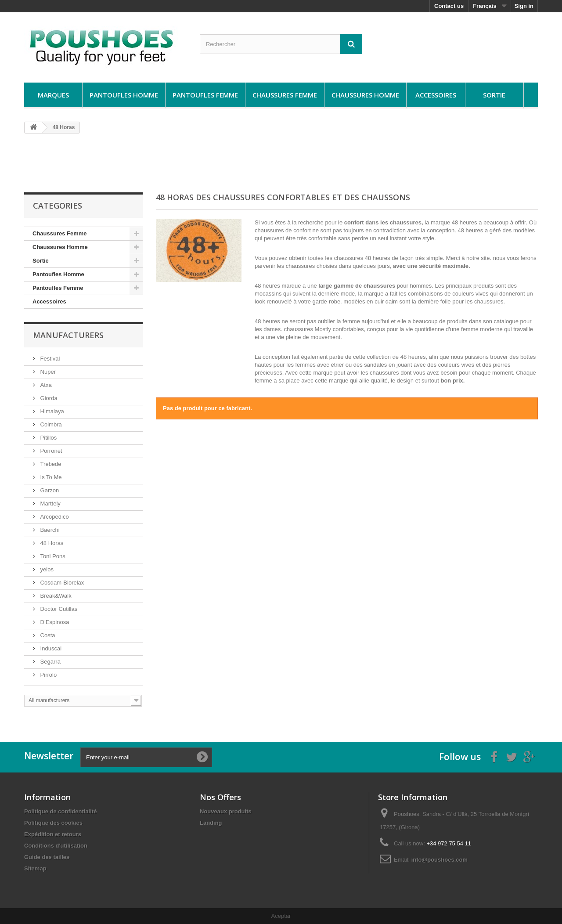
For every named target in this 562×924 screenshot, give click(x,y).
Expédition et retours (53, 834)
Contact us (449, 6)
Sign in (524, 6)
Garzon (49, 490)
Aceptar (281, 916)
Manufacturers (68, 335)
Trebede (50, 464)
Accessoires (436, 95)
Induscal (50, 648)
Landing (211, 823)
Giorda (48, 398)
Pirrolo (48, 675)
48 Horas (51, 543)
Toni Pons (52, 556)
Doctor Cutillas (58, 609)
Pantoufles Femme (205, 95)
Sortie (494, 95)
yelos (46, 569)
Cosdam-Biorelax (61, 583)
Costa (47, 635)
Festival (49, 359)
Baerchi (49, 530)
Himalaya (51, 411)
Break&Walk (55, 596)
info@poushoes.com (440, 860)
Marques (53, 95)
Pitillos (48, 438)
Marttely (50, 504)
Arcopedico (54, 517)
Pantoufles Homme (124, 95)
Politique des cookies (53, 823)
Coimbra (50, 424)
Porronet (50, 451)
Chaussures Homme (365, 95)
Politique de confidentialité (60, 811)
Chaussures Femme (285, 95)
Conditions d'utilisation (56, 846)
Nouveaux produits (226, 811)
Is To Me (50, 477)
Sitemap (35, 868)
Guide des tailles (47, 857)
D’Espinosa (54, 622)
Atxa (45, 385)
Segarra (50, 662)
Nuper (47, 372)
